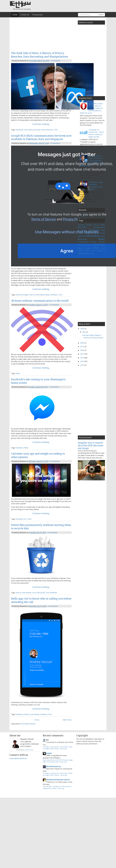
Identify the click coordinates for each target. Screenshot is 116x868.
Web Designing (98, 251)
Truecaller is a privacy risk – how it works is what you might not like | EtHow (58, 748)
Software (54, 295)
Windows (54, 593)
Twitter (81, 251)
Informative (28, 130)
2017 (82, 347)
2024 (82, 329)
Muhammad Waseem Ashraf (58, 780)
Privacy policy (37, 15)
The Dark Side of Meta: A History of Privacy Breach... (93, 336)
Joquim (49, 753)
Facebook (19, 130)
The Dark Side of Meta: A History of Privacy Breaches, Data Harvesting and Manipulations (92, 161)
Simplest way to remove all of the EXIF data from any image (91, 445)
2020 (82, 343)
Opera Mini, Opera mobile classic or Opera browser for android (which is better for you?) (91, 108)
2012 (82, 365)
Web (87, 251)
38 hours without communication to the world (40, 301)
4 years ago (63, 749)
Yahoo (92, 254)
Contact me (25, 15)
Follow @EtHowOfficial (18, 758)
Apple (103, 225)
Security (37, 130)
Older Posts (67, 720)
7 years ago (63, 775)
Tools (29, 519)
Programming (83, 242)
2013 (82, 361)
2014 (82, 358)
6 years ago (63, 762)
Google (25, 295)
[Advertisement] (34, 34)
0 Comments (55, 61)
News (47, 295)
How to (32, 295)
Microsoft (41, 593)
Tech (56, 130)
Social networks (47, 130)
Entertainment (99, 227)
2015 (82, 354)
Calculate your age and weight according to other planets (96, 186)
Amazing (19, 519)
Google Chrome (98, 233)
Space (80, 248)
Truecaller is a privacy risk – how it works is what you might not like (96, 133)
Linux (34, 593)
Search (101, 15)
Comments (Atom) (28, 724)
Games (80, 233)
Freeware (94, 230)
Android (19, 295)
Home (15, 15)
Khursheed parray (53, 766)
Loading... (81, 214)
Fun (25, 519)
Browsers (82, 227)
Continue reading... (41, 124)
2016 (82, 350)
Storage (88, 248)
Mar (84, 332)
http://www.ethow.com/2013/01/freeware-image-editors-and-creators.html (58, 761)
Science (94, 242)
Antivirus (96, 225)
